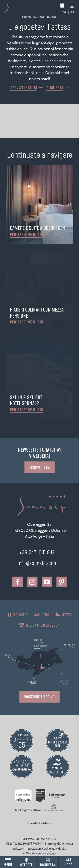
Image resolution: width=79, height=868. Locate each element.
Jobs (69, 865)
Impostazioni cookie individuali (45, 848)
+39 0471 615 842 (37, 553)
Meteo (67, 615)
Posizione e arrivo (39, 697)
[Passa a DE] (66, 12)
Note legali (52, 844)
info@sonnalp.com (37, 563)
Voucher (65, 6)
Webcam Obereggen (43, 625)
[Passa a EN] (72, 12)
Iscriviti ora (40, 468)
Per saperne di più (27, 235)
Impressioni (74, 6)
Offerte (26, 865)
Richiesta (48, 865)
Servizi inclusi (24, 88)
